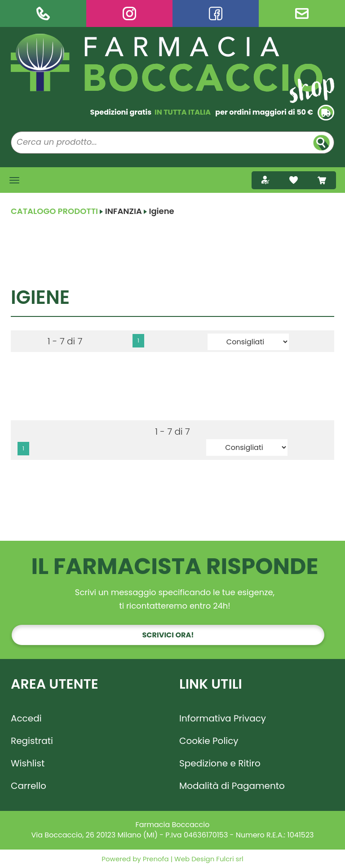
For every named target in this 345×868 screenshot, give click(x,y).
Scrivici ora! (168, 635)
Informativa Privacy (223, 718)
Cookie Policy (209, 741)
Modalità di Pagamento (232, 786)
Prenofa (155, 859)
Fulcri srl (230, 859)
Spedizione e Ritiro (220, 763)
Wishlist (28, 763)
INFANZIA (124, 211)
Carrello (29, 786)
